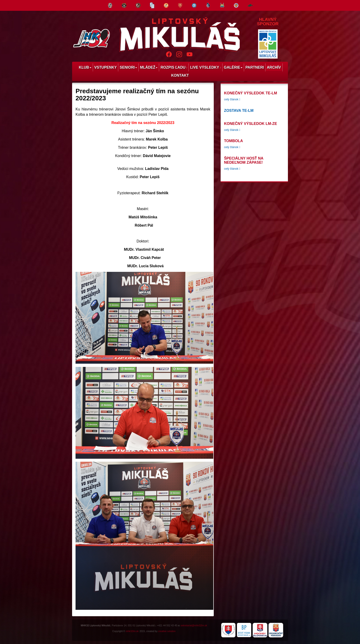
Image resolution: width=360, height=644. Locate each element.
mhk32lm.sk (132, 631)
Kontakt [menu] (180, 75)
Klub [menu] (85, 67)
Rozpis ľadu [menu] (174, 67)
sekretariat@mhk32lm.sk (194, 625)
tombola (233, 141)
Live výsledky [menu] (205, 67)
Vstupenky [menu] (106, 67)
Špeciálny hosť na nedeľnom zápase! (244, 160)
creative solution (167, 631)
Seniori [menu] (128, 67)
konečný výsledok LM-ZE (251, 124)
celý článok (232, 99)
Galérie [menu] (233, 67)
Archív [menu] (274, 67)
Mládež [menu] (149, 67)
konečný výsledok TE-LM (251, 93)
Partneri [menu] (255, 67)
